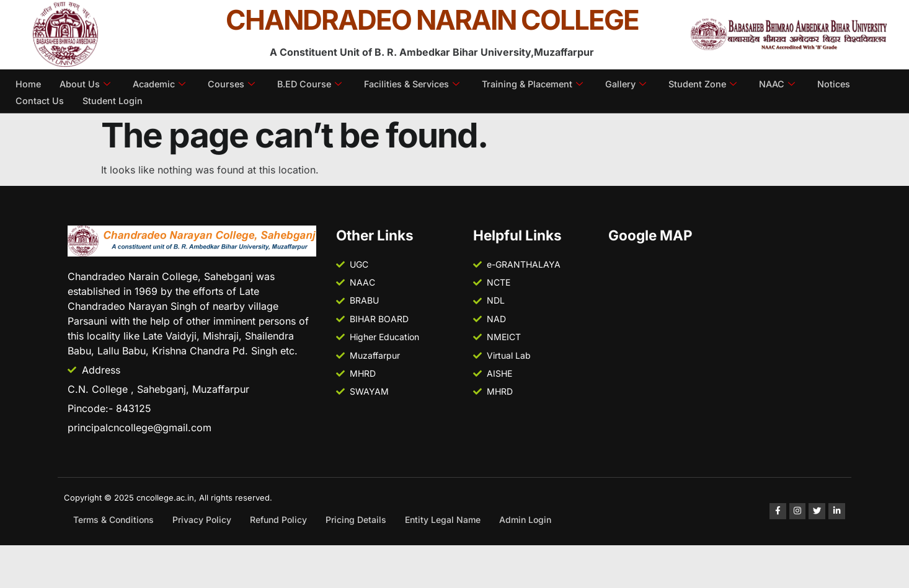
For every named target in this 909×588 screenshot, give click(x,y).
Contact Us (40, 98)
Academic (162, 83)
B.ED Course (316, 83)
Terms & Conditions (113, 520)
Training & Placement (548, 83)
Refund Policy (278, 520)
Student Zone (724, 83)
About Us (86, 83)
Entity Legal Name (443, 520)
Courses (236, 83)
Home (29, 83)
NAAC (800, 83)
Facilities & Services (422, 83)
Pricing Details (356, 520)
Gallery (645, 83)
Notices (858, 83)
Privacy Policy (202, 520)
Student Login (114, 98)
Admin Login (525, 520)
